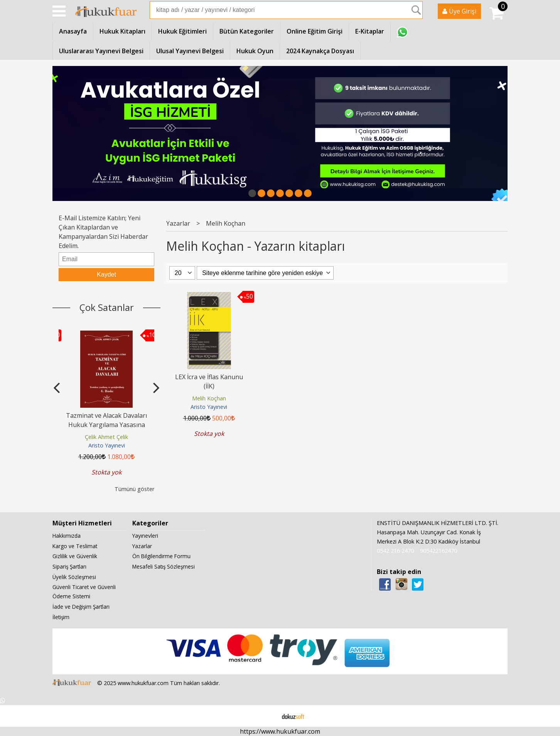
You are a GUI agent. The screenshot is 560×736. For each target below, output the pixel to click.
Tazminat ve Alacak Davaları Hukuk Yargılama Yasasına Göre (106, 425)
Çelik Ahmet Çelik (106, 437)
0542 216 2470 (395, 551)
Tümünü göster (134, 489)
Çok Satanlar (107, 307)
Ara (416, 10)
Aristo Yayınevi (107, 445)
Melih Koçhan (209, 398)
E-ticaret (268, 716)
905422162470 (439, 551)
